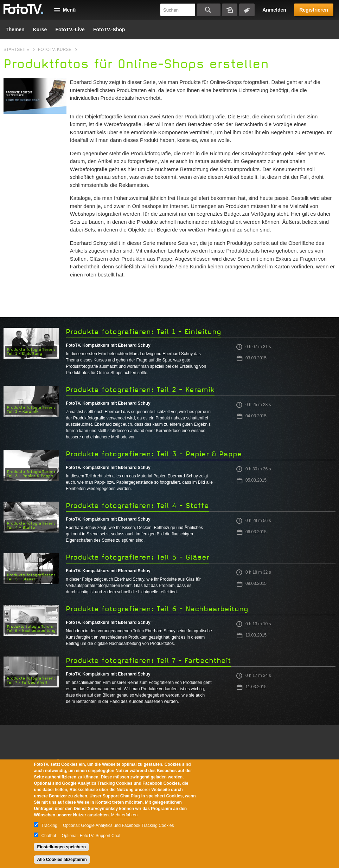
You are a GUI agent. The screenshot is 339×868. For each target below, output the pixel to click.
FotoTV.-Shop (109, 30)
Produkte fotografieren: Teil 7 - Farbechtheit (148, 661)
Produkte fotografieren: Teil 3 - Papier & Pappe (154, 454)
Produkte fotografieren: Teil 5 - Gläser (137, 557)
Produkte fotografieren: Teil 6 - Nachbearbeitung (157, 609)
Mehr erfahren (124, 815)
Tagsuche (247, 10)
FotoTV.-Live (70, 30)
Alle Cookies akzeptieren (62, 860)
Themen (15, 30)
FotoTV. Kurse (55, 50)
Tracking (49, 825)
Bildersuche (230, 10)
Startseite (16, 50)
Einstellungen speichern (61, 847)
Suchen (209, 10)
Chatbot (49, 836)
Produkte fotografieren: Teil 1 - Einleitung (143, 332)
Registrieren (314, 10)
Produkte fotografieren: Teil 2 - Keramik (140, 390)
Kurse (40, 30)
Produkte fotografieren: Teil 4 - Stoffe (137, 506)
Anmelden (274, 10)
